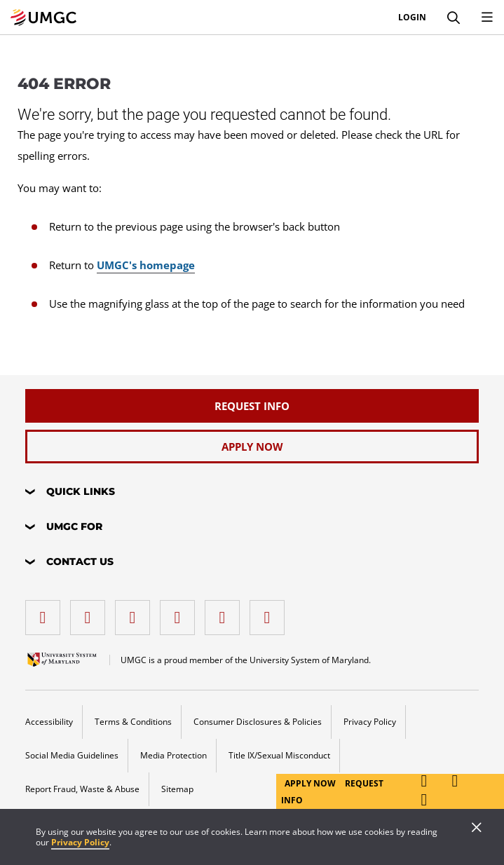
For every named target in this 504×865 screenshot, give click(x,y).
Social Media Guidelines (72, 755)
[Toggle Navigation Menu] (487, 18)
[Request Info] (252, 406)
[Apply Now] (252, 447)
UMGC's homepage (146, 265)
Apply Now (311, 783)
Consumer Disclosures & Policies (258, 722)
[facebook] (46, 612)
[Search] (454, 18)
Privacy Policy (80, 842)
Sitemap (177, 789)
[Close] (477, 829)
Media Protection (173, 755)
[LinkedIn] (91, 612)
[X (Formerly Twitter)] (181, 612)
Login (412, 18)
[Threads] (226, 612)
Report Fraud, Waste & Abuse (82, 789)
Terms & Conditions (133, 722)
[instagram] (136, 612)
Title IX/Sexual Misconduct (279, 755)
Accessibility (49, 722)
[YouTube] (271, 612)
